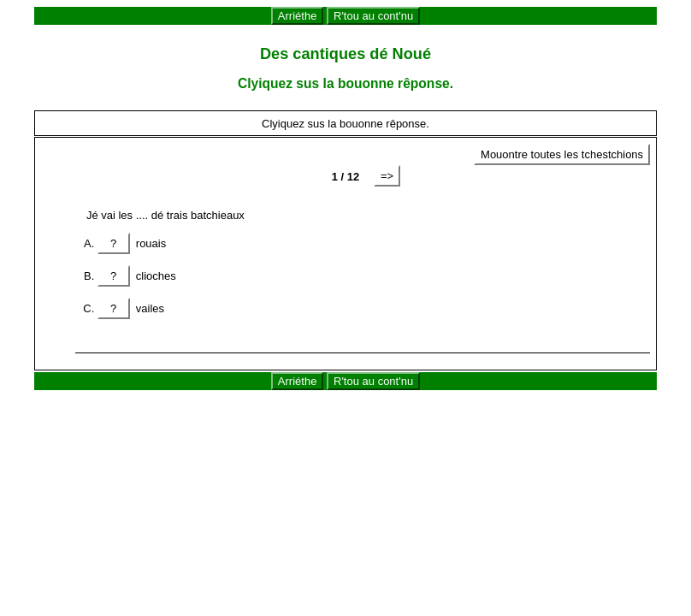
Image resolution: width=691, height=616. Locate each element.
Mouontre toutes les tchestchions (562, 154)
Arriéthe (298, 16)
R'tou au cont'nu (373, 16)
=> (387, 176)
